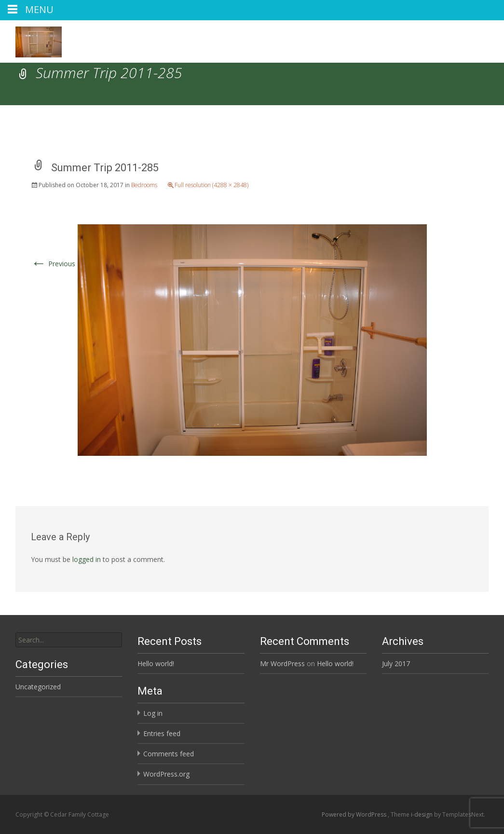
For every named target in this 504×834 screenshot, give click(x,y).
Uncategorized (38, 687)
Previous (53, 264)
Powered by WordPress (355, 814)
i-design (422, 814)
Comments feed (169, 754)
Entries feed (162, 733)
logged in (87, 559)
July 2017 (396, 663)
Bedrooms (144, 185)
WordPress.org (166, 774)
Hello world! (156, 663)
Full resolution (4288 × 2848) (211, 185)
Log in (153, 713)
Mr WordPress (282, 663)
